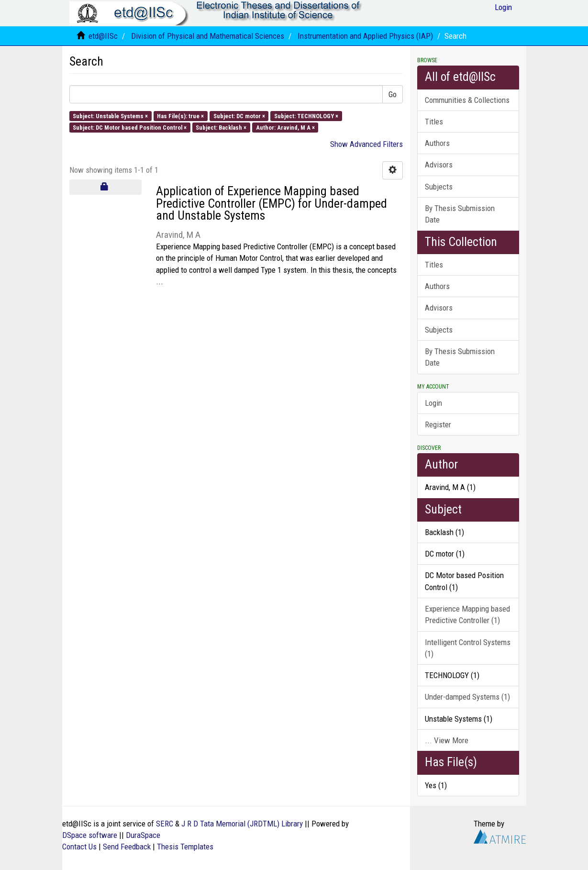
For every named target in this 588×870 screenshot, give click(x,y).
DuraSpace (143, 835)
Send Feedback (127, 847)
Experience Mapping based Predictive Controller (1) (467, 614)
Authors (437, 143)
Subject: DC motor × (239, 116)
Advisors (439, 165)
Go (393, 94)
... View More (447, 740)
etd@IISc (103, 36)
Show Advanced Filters (366, 144)
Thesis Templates (185, 847)
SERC (165, 824)
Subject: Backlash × (221, 127)
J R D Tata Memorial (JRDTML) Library (242, 824)
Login (433, 403)
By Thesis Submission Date (460, 214)
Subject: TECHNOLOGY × (306, 116)
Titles (434, 122)
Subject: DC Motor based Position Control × (130, 127)
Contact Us (79, 847)
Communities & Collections (467, 100)
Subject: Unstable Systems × (110, 116)
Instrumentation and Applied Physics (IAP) (365, 36)
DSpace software (90, 835)
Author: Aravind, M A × (285, 127)
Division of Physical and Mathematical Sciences (208, 36)
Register (438, 424)
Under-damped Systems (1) (467, 697)
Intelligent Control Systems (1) (468, 648)
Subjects (439, 187)
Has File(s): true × (180, 116)
